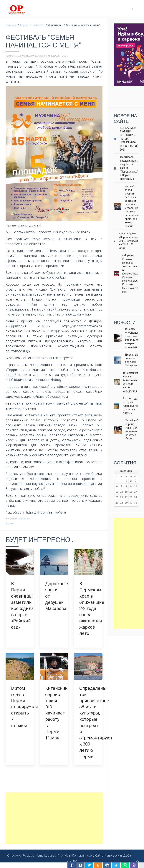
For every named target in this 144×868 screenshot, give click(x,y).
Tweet (10, 523)
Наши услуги (113, 850)
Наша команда (46, 850)
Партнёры (64, 850)
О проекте (14, 850)
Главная (11, 25)
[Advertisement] (54, 813)
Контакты (79, 850)
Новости (38, 25)
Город (24, 25)
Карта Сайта (95, 850)
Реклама (28, 850)
